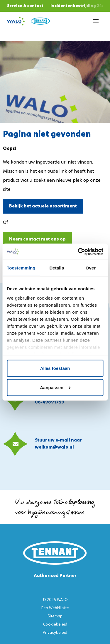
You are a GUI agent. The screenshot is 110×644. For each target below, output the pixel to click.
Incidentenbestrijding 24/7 (78, 6)
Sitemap (55, 616)
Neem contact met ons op (37, 239)
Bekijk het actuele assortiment (43, 206)
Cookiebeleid (55, 625)
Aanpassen (55, 387)
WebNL (55, 608)
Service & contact (25, 6)
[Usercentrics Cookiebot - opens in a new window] (78, 252)
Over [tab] (91, 268)
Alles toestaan (55, 368)
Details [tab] (57, 268)
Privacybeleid (55, 633)
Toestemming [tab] (21, 268)
